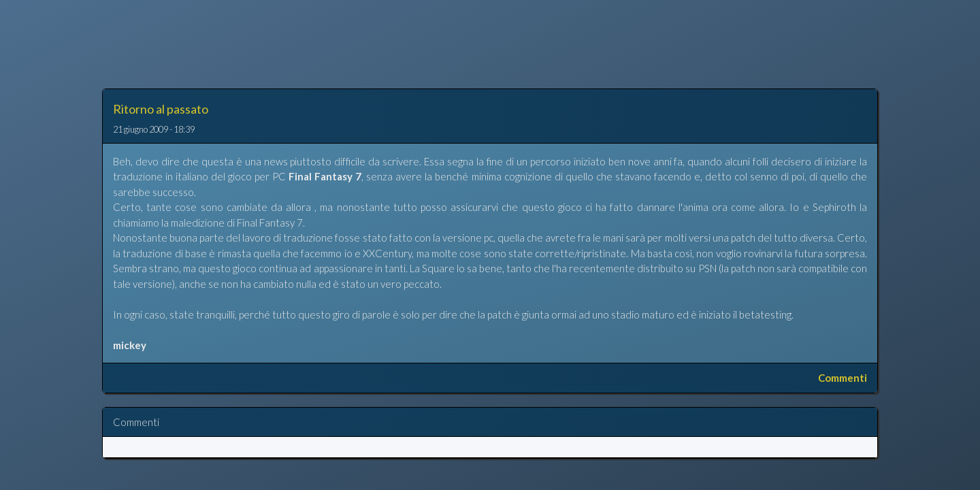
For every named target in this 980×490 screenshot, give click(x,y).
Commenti (843, 378)
